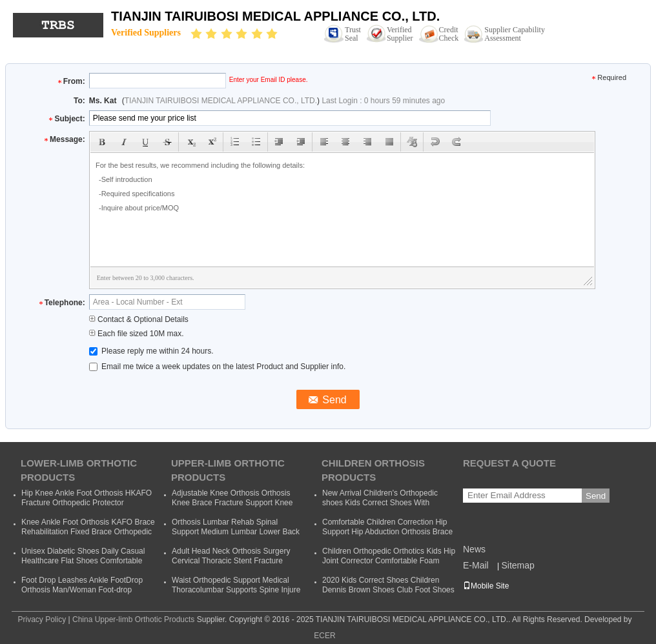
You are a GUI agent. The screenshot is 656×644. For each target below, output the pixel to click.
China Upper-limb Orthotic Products (133, 619)
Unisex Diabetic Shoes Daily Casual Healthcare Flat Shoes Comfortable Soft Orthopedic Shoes (83, 561)
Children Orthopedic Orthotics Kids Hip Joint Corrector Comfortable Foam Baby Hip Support (389, 561)
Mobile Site (486, 586)
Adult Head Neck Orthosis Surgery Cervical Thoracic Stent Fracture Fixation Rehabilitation (231, 561)
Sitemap (518, 565)
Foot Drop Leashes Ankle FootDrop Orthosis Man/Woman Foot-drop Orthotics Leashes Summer (82, 590)
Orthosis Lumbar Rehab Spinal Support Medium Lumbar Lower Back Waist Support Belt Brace (236, 532)
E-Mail (476, 565)
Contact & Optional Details (139, 319)
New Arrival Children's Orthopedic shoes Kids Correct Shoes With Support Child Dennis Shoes (380, 503)
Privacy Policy (42, 619)
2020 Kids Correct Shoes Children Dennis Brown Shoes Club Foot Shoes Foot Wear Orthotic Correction (388, 590)
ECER (324, 636)
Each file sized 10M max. (137, 334)
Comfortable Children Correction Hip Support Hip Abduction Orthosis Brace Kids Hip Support (387, 532)
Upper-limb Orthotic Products (228, 470)
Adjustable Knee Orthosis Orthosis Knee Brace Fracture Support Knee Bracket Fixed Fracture (232, 503)
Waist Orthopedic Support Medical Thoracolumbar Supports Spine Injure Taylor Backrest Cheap (236, 590)
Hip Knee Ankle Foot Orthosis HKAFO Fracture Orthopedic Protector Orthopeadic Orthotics (87, 503)
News (474, 549)
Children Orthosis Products (373, 470)
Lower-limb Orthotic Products (79, 470)
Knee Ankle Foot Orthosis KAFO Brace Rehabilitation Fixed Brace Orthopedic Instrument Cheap (88, 532)
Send (596, 496)
